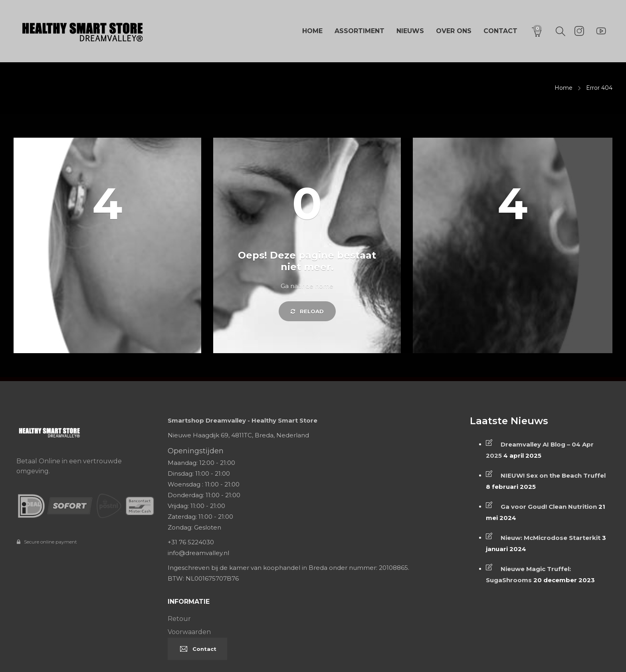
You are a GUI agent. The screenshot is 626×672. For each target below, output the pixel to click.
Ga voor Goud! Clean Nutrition (549, 507)
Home (312, 31)
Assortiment (360, 31)
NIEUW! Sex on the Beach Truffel (553, 475)
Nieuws (410, 31)
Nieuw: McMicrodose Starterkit (551, 538)
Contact (500, 31)
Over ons (454, 31)
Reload (307, 311)
